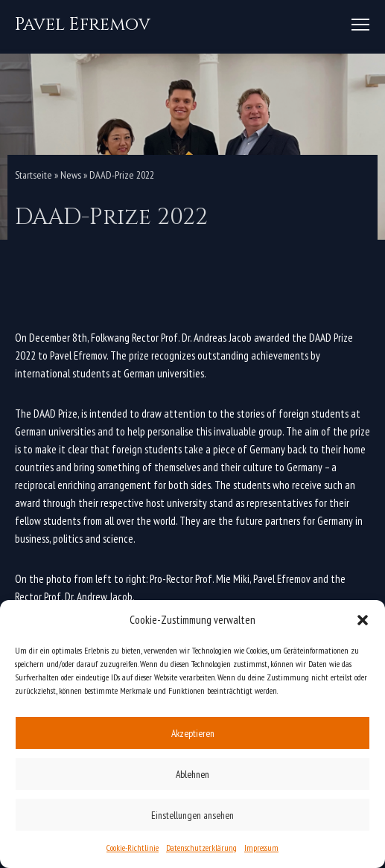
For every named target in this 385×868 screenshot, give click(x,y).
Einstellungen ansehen (192, 815)
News (71, 175)
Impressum (261, 848)
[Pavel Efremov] (83, 25)
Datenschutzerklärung (201, 848)
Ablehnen (192, 774)
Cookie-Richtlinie (133, 848)
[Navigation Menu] (360, 25)
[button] (363, 620)
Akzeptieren (193, 733)
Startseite (34, 175)
